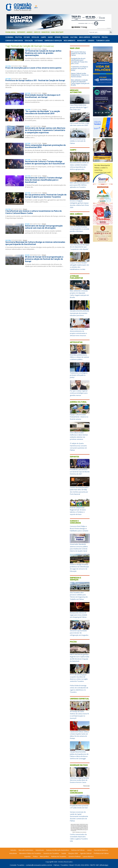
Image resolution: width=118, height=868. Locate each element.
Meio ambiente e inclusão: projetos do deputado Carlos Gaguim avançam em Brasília (80, 82)
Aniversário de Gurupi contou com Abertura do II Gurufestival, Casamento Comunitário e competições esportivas (45, 130)
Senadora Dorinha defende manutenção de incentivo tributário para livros (80, 313)
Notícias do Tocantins (59, 856)
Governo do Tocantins (51, 853)
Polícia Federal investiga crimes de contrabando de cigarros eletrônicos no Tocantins (79, 689)
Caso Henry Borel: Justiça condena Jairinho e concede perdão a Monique (80, 229)
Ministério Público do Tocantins (30, 853)
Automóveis (40, 850)
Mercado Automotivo (76, 91)
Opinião (58, 37)
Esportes (96, 37)
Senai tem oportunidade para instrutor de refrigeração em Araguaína (79, 633)
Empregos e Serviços (53, 41)
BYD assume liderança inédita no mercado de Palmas (78, 54)
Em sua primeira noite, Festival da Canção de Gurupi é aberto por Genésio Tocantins (46, 196)
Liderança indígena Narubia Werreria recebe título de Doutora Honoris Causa (79, 780)
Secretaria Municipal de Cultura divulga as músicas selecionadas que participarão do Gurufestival (35, 243)
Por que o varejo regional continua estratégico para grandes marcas (79, 393)
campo (89, 850)
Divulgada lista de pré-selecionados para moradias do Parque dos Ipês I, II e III (79, 61)
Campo (43, 37)
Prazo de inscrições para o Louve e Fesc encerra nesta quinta (33, 68)
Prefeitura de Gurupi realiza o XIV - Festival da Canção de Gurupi (35, 80)
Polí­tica (18, 37)
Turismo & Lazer (103, 41)
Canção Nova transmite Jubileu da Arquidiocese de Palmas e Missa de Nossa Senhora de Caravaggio (79, 755)
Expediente (21, 32)
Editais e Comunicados (76, 792)
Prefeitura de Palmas (101, 853)
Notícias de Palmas (78, 850)
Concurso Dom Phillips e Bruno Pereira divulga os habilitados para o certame (79, 528)
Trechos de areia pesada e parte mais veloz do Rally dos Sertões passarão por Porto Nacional (79, 491)
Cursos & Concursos (14, 41)
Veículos (35, 37)
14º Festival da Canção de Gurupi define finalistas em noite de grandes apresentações (43, 53)
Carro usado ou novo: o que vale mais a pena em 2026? (80, 124)
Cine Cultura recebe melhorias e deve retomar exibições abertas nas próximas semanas (79, 436)
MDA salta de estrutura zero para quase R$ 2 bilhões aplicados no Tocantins (80, 185)
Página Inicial (11, 32)
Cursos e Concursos (75, 522)
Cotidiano (39, 41)
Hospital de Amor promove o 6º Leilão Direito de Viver (79, 807)
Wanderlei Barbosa (101, 850)
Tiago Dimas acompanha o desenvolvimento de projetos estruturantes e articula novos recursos (79, 332)
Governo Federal (74, 856)
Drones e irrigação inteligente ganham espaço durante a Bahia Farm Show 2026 (79, 204)
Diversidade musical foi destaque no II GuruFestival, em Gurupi (43, 96)
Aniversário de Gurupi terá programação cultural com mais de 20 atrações (44, 227)
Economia (9, 37)
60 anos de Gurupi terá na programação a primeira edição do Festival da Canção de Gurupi (44, 259)
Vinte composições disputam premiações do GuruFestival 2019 (45, 146)
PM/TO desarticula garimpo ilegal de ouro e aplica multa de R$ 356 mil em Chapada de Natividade (80, 658)
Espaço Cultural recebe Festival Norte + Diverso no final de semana (80, 75)
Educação (29, 41)
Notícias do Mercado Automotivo (58, 850)
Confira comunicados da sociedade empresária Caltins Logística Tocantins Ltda (79, 838)
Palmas (65, 37)
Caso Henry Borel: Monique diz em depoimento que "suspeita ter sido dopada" (79, 247)
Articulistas (76, 342)
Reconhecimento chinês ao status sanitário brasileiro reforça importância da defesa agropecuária (79, 166)
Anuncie (30, 32)
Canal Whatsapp (57, 32)
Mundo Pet (82, 41)
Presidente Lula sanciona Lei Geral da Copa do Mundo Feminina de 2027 (80, 472)
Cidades (91, 41)
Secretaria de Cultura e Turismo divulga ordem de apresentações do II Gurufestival (45, 162)
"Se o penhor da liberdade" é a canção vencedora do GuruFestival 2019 (42, 112)
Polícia (73, 642)
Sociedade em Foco (79, 765)
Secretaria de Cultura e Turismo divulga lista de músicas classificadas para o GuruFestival (44, 180)
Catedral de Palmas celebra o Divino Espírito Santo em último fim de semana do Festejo (79, 735)
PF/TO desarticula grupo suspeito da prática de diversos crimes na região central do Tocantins (79, 678)
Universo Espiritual (80, 699)
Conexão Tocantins (17, 865)
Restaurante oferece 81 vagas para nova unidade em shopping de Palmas (79, 615)
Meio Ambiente (70, 41)
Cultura (74, 37)
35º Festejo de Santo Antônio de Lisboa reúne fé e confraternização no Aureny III (79, 715)
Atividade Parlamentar (76, 277)
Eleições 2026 (73, 853)
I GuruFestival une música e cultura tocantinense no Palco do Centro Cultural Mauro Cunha (34, 212)
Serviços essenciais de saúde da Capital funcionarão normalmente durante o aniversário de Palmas (79, 816)
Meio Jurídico (85, 37)
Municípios (46, 32)
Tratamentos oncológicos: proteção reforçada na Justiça (80, 68)
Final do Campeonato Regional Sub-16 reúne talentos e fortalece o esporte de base (78, 511)
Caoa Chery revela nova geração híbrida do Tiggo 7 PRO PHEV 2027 (79, 107)
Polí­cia (105, 37)
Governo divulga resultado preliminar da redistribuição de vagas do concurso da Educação (79, 568)
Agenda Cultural (78, 402)
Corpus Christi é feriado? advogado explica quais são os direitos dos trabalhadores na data (79, 266)
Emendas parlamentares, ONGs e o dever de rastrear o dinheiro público (80, 357)
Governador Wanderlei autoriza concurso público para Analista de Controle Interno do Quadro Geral (79, 548)
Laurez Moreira (88, 856)
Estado (27, 37)
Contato (37, 32)
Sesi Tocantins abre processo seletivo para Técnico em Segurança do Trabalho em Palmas (79, 596)
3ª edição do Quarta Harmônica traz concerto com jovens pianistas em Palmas (78, 447)
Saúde (50, 37)
